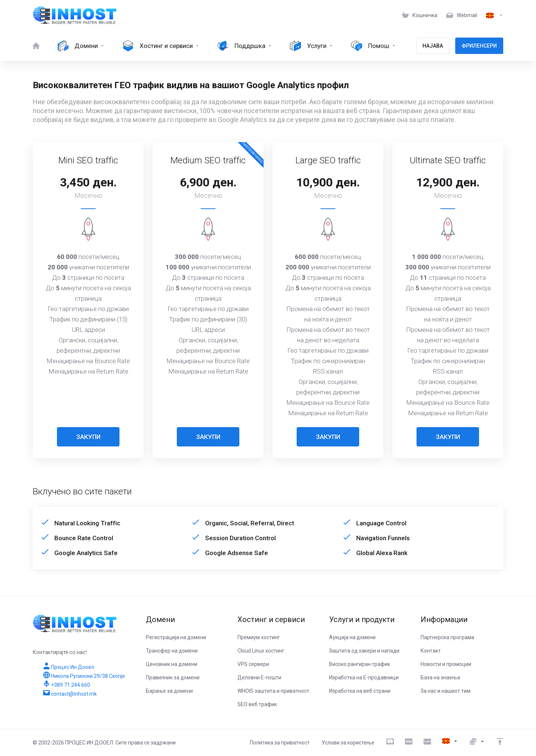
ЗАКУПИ (88, 437)
